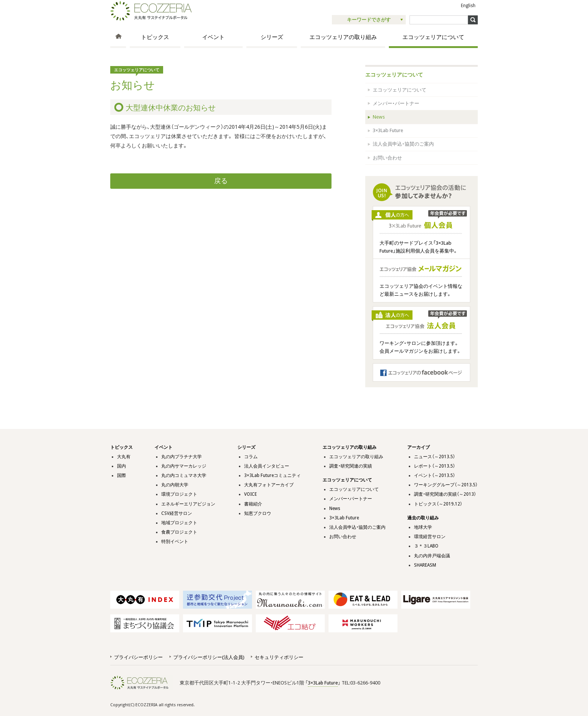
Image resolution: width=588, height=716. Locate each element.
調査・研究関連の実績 (351, 466)
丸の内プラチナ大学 (181, 457)
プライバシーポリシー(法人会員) (209, 657)
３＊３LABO (426, 546)
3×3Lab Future (388, 130)
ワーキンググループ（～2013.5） (446, 485)
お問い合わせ (387, 158)
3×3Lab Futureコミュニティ (272, 475)
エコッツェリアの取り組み (343, 37)
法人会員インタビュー (267, 466)
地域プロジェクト (179, 523)
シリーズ (272, 37)
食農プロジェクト (179, 532)
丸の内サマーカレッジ (184, 466)
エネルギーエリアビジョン (188, 504)
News (379, 117)
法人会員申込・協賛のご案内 (403, 144)
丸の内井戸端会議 (432, 556)
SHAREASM (425, 565)
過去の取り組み (423, 518)
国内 (121, 466)
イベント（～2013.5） (435, 475)
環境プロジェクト (179, 494)
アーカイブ (418, 447)
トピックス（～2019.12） (438, 504)
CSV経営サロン (177, 513)
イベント (213, 37)
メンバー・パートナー (396, 103)
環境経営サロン (430, 537)
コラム (251, 457)
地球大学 (423, 527)
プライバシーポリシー (138, 657)
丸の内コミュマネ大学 (184, 475)
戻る (221, 181)
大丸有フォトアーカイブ (269, 485)
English (468, 6)
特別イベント (175, 542)
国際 (121, 475)
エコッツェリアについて (433, 37)
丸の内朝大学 (175, 485)
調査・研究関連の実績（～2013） (445, 494)
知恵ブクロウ (258, 513)
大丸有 (124, 457)
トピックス (155, 37)
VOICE (250, 494)
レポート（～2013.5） (435, 466)
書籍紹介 (253, 504)
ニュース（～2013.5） (435, 457)
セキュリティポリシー (279, 657)
